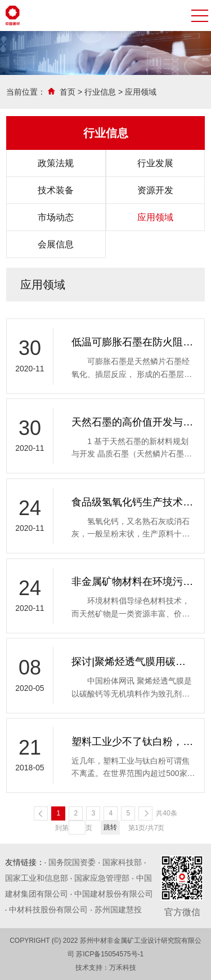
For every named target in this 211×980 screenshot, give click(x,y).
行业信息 (100, 92)
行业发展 (155, 163)
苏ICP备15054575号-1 (110, 954)
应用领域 (141, 92)
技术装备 (56, 190)
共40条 (166, 813)
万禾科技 (123, 968)
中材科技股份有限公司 (48, 910)
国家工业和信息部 (37, 878)
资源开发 (155, 190)
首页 (68, 92)
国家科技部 (122, 862)
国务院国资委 (72, 862)
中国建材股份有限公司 (114, 894)
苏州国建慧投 (118, 910)
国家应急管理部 (102, 878)
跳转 (110, 827)
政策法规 (56, 163)
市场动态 (56, 217)
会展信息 (56, 244)
